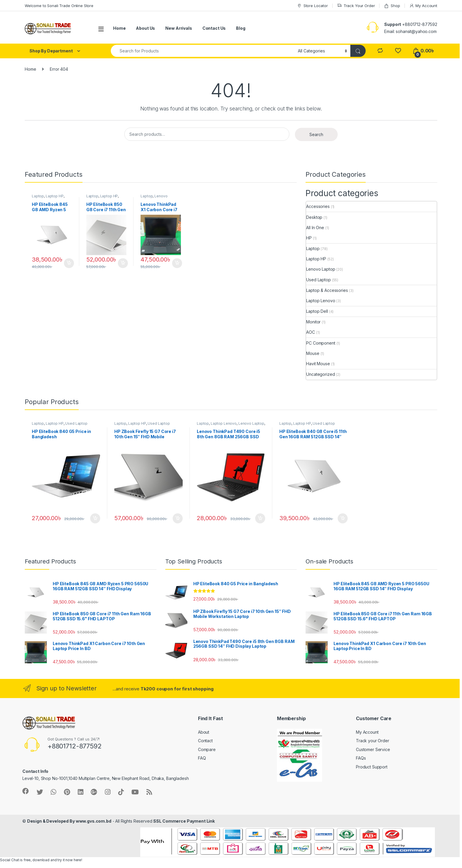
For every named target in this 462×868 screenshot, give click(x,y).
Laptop (38, 196)
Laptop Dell (317, 311)
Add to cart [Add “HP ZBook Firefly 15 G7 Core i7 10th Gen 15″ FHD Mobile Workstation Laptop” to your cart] (178, 518)
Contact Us (214, 28)
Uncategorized (320, 374)
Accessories (318, 206)
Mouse (313, 353)
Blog (241, 28)
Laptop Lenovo (321, 301)
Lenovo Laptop (321, 269)
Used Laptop (318, 280)
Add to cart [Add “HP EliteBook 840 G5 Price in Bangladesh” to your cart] (95, 518)
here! (78, 860)
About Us (145, 28)
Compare (207, 749)
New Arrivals (179, 28)
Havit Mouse (318, 364)
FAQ (202, 758)
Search (316, 134)
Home (119, 28)
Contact (205, 741)
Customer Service (373, 749)
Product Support (372, 767)
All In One (315, 228)
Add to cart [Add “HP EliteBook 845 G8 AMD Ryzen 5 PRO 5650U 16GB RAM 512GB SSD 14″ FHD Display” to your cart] (69, 263)
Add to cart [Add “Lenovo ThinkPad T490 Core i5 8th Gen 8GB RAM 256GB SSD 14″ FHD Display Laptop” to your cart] (260, 518)
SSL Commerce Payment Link (184, 821)
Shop (392, 6)
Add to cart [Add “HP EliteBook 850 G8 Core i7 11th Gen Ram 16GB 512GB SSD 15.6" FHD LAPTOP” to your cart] (123, 263)
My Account (423, 6)
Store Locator (312, 6)
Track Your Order (356, 6)
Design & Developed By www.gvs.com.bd (69, 821)
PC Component (321, 343)
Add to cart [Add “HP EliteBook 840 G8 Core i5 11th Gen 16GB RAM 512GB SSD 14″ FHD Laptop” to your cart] (343, 518)
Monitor (313, 322)
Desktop (314, 217)
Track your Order (373, 741)
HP (309, 238)
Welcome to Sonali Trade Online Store (59, 6)
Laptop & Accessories (327, 290)
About (204, 732)
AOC (311, 332)
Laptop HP (55, 196)
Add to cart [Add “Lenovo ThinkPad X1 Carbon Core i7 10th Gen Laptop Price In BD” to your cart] (177, 263)
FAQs (361, 758)
